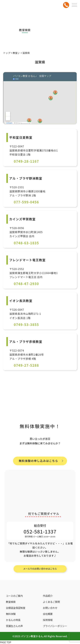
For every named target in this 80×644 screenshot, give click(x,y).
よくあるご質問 (51, 602)
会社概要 (48, 614)
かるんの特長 (13, 620)
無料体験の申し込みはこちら (38, 461)
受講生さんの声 (14, 626)
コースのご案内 (14, 596)
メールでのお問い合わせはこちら (40, 569)
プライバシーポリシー (55, 626)
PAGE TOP (6, 642)
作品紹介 (48, 596)
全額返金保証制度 (16, 608)
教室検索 (11, 602)
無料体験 (11, 614)
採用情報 (48, 620)
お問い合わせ (50, 608)
